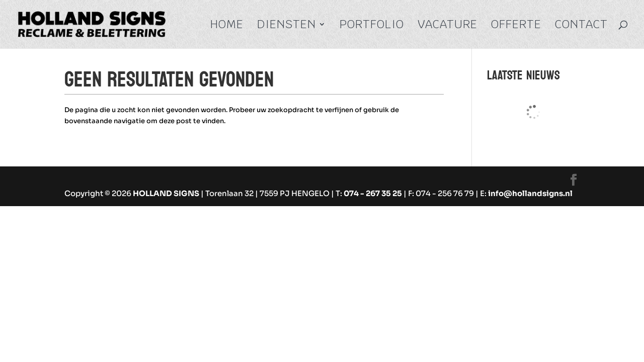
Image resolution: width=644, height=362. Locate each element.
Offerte (516, 26)
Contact (581, 26)
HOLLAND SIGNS (166, 193)
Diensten (287, 26)
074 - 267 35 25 (373, 193)
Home (227, 26)
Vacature (448, 26)
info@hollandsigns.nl (530, 193)
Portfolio (372, 26)
